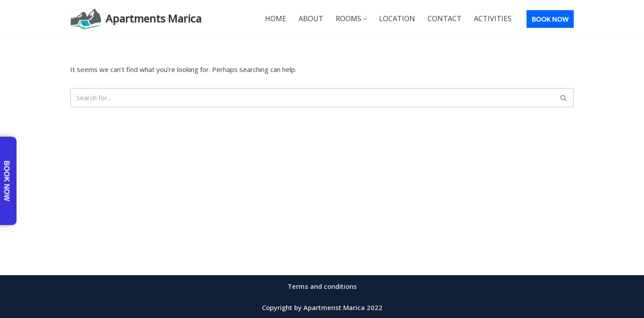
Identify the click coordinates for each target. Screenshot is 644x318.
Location (397, 19)
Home (276, 19)
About (311, 19)
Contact (445, 19)
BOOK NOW (550, 19)
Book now (7, 181)
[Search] (312, 98)
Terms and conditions (322, 286)
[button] (365, 19)
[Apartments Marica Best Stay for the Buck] (136, 19)
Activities (493, 19)
